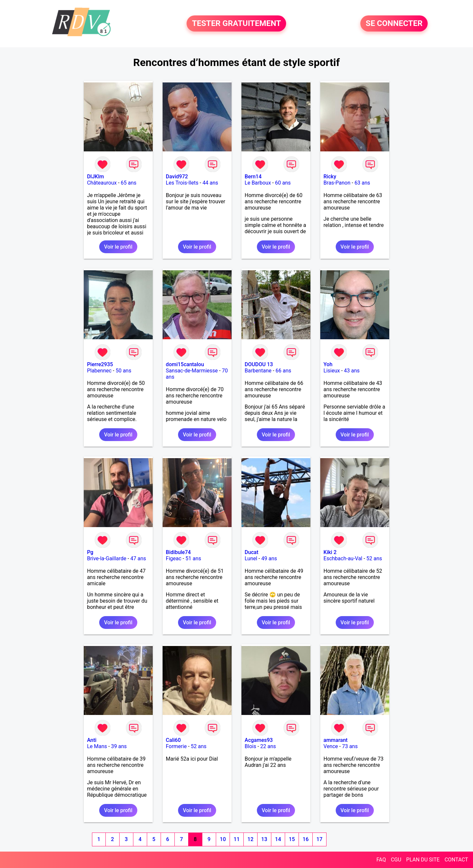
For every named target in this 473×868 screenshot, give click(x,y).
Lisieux (332, 371)
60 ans (283, 183)
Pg (90, 552)
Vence (331, 746)
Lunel (251, 558)
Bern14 (253, 177)
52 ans (374, 558)
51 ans (193, 558)
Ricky (330, 177)
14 (278, 839)
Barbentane (258, 371)
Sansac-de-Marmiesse (192, 371)
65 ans (129, 183)
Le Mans (97, 746)
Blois (250, 746)
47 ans (138, 558)
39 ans (119, 746)
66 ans (283, 371)
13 (264, 839)
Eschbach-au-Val (343, 558)
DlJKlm (96, 177)
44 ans (210, 183)
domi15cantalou (185, 364)
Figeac (174, 558)
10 (223, 839)
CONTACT (456, 860)
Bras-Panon (337, 183)
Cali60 (173, 740)
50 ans (124, 371)
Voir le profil (118, 247)
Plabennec (99, 371)
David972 (177, 177)
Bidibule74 (178, 552)
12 (250, 839)
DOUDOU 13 (259, 364)
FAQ (381, 860)
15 (292, 839)
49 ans (269, 558)
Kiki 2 (330, 552)
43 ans (352, 371)
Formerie (176, 746)
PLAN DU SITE (423, 860)
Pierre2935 (100, 364)
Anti (92, 740)
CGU (396, 860)
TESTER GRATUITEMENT (236, 24)
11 (236, 839)
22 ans (268, 746)
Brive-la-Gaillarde (107, 558)
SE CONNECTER (394, 24)
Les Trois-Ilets (182, 183)
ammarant (336, 740)
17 (319, 839)
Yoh (328, 364)
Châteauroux (102, 183)
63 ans (362, 183)
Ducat (252, 552)
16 (305, 839)
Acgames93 (259, 740)
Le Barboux (258, 183)
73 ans (350, 746)
